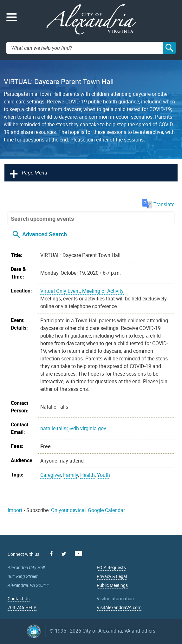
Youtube (78, 553)
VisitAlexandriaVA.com (119, 607)
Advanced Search (45, 234)
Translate (158, 204)
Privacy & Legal (112, 576)
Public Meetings (112, 585)
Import (15, 510)
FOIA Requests (111, 567)
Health (88, 475)
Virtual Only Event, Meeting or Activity (82, 291)
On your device (68, 510)
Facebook (51, 553)
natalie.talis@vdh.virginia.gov (73, 428)
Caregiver (51, 475)
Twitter (64, 554)
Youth (104, 475)
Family (71, 475)
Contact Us (19, 598)
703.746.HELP (22, 607)
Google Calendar (106, 510)
